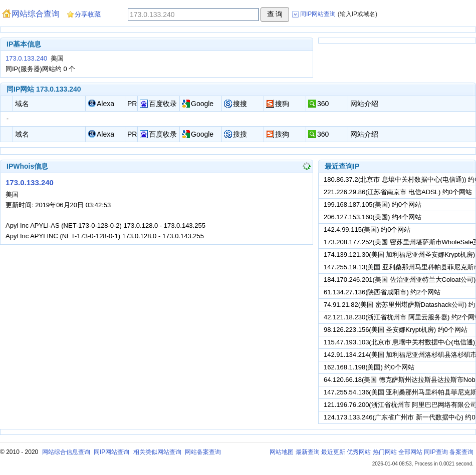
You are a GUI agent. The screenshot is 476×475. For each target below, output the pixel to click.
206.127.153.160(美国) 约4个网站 (373, 217)
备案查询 (461, 452)
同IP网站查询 (111, 452)
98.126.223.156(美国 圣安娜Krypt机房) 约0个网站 (396, 330)
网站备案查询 (203, 452)
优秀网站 (359, 452)
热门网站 (385, 452)
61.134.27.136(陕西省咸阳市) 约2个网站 (382, 292)
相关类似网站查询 (157, 452)
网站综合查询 (36, 14)
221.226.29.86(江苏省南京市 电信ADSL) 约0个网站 (398, 192)
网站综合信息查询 (66, 452)
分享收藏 (88, 14)
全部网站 (410, 452)
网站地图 (282, 452)
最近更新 (333, 452)
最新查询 (308, 452)
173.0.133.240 (26, 58)
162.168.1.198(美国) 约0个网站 (369, 367)
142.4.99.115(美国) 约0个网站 (367, 229)
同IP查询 (436, 452)
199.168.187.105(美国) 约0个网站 (373, 204)
